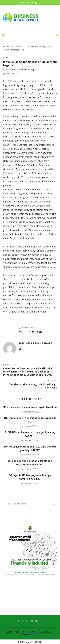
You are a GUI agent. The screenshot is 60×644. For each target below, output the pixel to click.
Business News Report (26, 69)
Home (6, 46)
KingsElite (36, 635)
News (19, 46)
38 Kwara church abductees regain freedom (30, 407)
